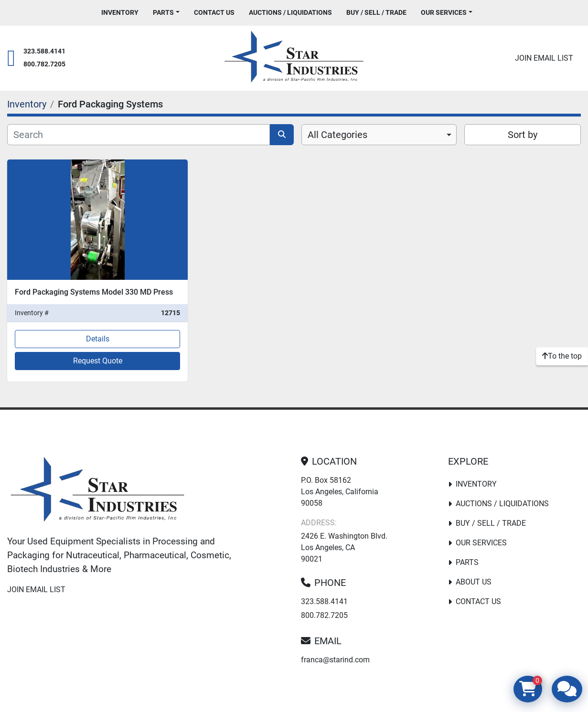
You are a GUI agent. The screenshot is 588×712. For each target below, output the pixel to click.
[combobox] (379, 135)
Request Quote (98, 361)
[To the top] (562, 356)
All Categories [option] (337, 135)
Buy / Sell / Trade (376, 12)
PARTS (163, 12)
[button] (166, 13)
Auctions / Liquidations (290, 12)
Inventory (120, 12)
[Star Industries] (97, 491)
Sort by (523, 135)
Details (98, 339)
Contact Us (214, 12)
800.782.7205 (44, 64)
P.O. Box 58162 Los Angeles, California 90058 (340, 492)
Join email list (544, 58)
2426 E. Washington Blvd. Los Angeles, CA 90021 (344, 547)
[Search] (139, 135)
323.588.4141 (44, 51)
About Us (474, 582)
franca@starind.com (335, 660)
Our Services (444, 12)
